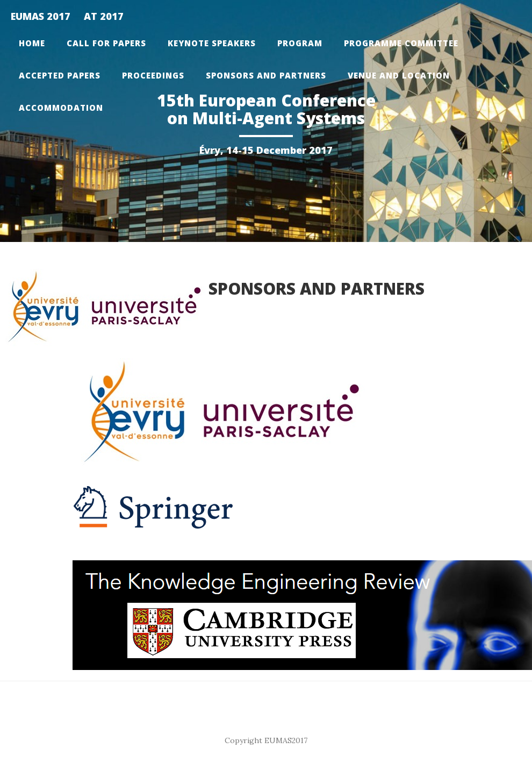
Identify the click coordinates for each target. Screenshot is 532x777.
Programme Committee (401, 43)
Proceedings (153, 75)
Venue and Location (399, 75)
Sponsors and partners (266, 75)
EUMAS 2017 (41, 16)
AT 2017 (104, 16)
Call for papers (106, 43)
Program (300, 43)
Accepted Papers (60, 75)
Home (32, 43)
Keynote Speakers (212, 43)
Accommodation (61, 108)
